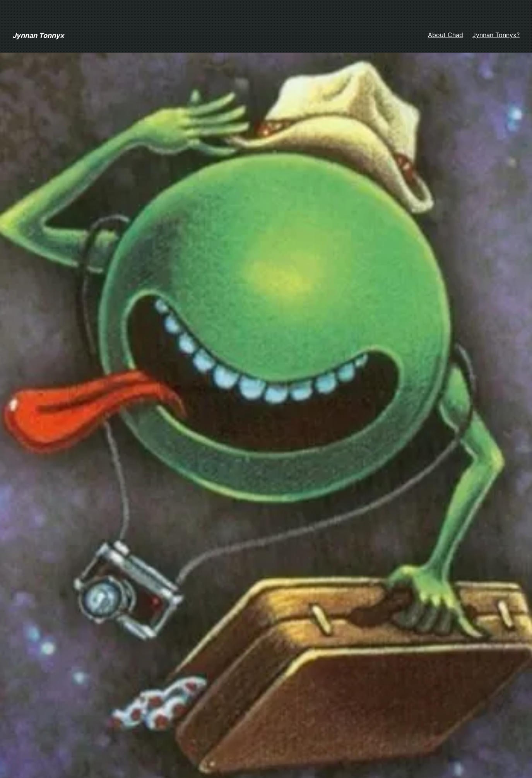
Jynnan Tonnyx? (496, 35)
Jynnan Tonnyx (38, 35)
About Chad (446, 35)
